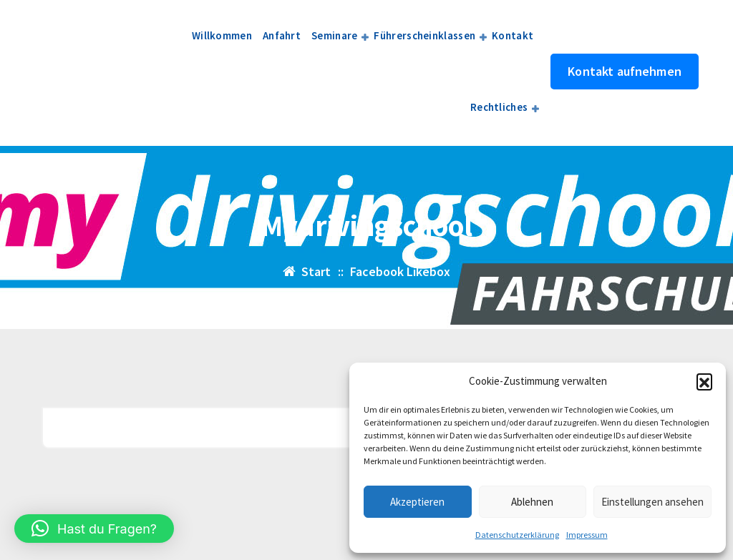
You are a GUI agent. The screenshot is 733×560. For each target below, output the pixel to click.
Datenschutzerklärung (517, 535)
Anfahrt (282, 35)
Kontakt (513, 35)
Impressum (587, 535)
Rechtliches (499, 107)
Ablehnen (532, 502)
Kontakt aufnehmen (625, 71)
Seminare (334, 35)
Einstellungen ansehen (652, 502)
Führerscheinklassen (424, 35)
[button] (704, 381)
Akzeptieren (417, 502)
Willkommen (222, 35)
